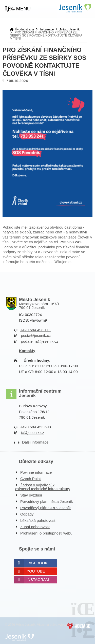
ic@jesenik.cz (33, 433)
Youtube (36, 571)
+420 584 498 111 (35, 330)
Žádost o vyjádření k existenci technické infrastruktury (43, 487)
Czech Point (31, 479)
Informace (47, 29)
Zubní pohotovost (35, 527)
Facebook (37, 563)
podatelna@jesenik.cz (40, 341)
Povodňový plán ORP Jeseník (45, 508)
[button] (18, 9)
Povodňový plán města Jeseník (47, 501)
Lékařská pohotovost (38, 520)
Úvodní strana (75, 8)
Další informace (35, 442)
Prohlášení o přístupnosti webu (46, 533)
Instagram (38, 579)
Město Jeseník (70, 29)
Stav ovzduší (31, 495)
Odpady (27, 514)
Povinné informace (36, 472)
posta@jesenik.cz (36, 335)
